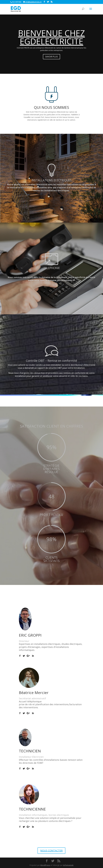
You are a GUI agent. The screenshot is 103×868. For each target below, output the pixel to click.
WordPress (45, 865)
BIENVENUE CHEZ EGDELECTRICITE (51, 37)
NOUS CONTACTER (51, 851)
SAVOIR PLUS (51, 57)
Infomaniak (68, 865)
